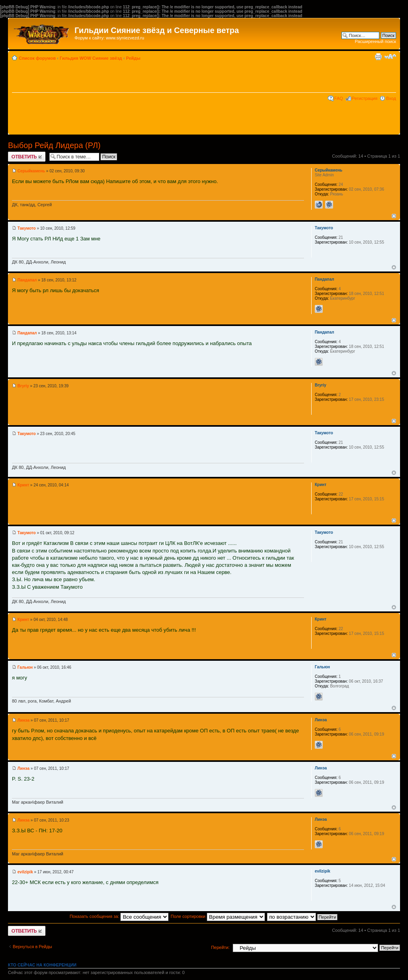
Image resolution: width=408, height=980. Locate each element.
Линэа (24, 720)
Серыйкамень (31, 171)
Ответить (27, 157)
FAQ (339, 98)
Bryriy (23, 386)
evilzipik (25, 872)
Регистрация (365, 98)
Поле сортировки (218, 916)
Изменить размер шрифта (390, 57)
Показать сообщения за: (119, 916)
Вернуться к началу (394, 216)
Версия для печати (378, 57)
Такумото (27, 228)
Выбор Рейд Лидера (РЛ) (54, 145)
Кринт (23, 485)
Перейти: (221, 947)
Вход (391, 98)
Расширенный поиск (375, 41)
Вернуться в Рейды (32, 947)
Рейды (133, 58)
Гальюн (25, 667)
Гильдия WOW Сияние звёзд (91, 58)
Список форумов (37, 58)
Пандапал (27, 280)
